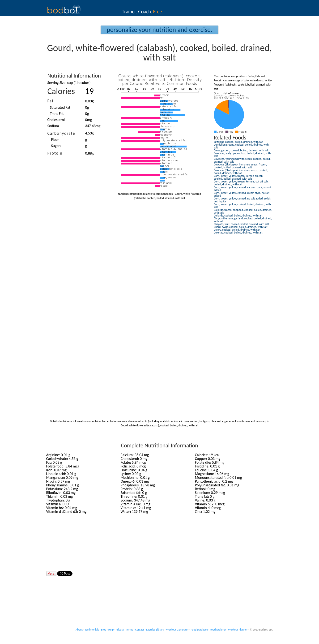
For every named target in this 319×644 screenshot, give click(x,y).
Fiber (55, 140)
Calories (61, 91)
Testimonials (92, 630)
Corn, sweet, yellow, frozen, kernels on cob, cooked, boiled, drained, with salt (239, 177)
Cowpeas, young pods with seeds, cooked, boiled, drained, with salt (242, 160)
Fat (51, 101)
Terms (130, 630)
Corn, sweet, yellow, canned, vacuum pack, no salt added (243, 189)
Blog (104, 630)
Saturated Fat (60, 107)
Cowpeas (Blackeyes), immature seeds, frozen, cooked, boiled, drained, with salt (240, 166)
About (79, 630)
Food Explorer (218, 630)
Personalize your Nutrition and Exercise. (159, 30)
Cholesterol (56, 120)
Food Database (199, 630)
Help (111, 630)
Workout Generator (177, 630)
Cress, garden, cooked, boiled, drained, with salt (241, 150)
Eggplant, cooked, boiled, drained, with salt (239, 142)
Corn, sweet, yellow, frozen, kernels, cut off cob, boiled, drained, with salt (241, 183)
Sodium (53, 126)
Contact (140, 630)
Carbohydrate (61, 133)
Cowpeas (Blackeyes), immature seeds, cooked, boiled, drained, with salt (241, 172)
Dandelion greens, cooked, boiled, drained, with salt (241, 146)
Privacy (120, 630)
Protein (55, 153)
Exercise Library (155, 630)
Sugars (56, 146)
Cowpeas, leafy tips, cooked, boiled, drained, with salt (242, 155)
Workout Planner (238, 630)
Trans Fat (57, 114)
